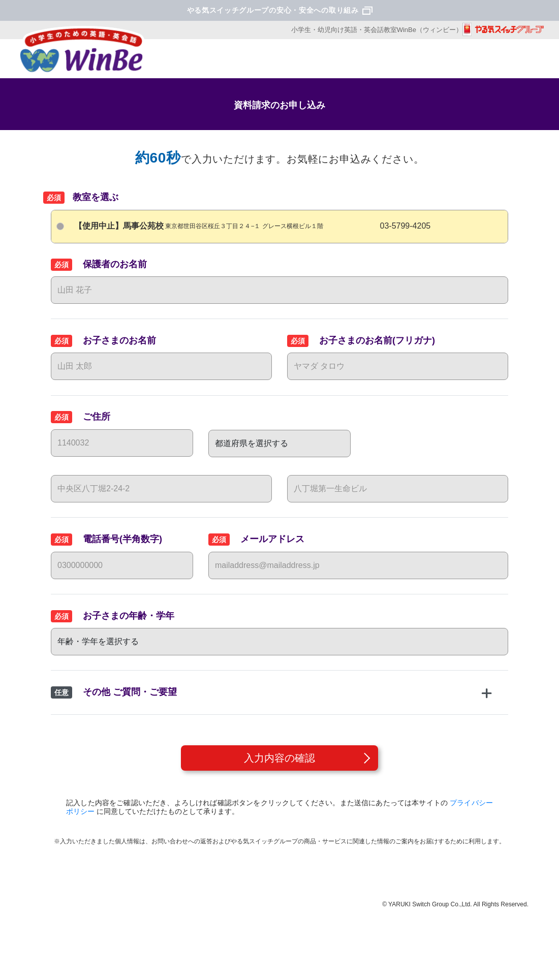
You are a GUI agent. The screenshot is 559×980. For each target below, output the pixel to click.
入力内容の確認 (279, 758)
